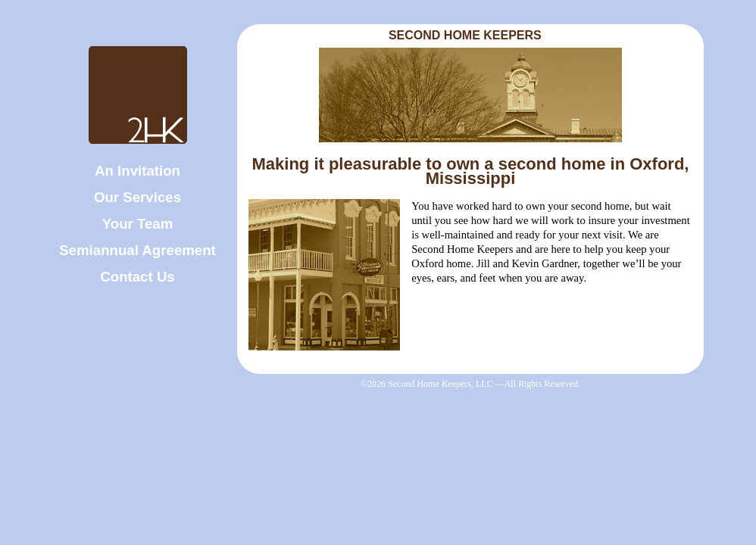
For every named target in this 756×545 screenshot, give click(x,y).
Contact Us (137, 277)
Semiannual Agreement (137, 250)
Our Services (137, 197)
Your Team (138, 224)
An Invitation (137, 171)
